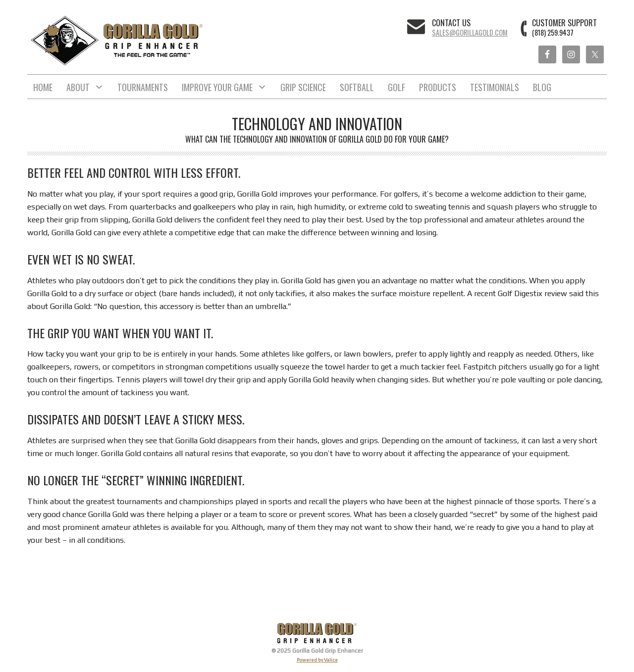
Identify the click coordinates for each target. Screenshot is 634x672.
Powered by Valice (317, 660)
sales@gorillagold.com (470, 32)
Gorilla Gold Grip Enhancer (118, 41)
